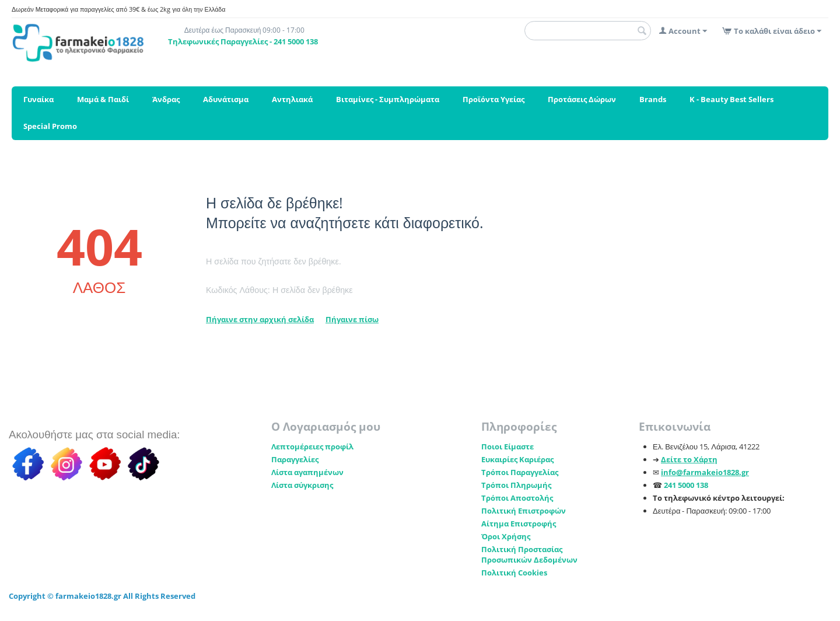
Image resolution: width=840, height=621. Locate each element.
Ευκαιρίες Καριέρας (517, 459)
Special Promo (50, 126)
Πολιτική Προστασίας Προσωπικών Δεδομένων (529, 554)
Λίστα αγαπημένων (307, 472)
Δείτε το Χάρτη (689, 459)
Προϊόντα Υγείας (494, 99)
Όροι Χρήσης (506, 536)
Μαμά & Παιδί (103, 99)
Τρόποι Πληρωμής (516, 485)
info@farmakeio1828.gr (705, 472)
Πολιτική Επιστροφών (524, 511)
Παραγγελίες (295, 459)
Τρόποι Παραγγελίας (520, 472)
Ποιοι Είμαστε (508, 446)
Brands (653, 99)
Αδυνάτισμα (226, 99)
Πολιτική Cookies (514, 573)
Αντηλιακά (292, 99)
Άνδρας (166, 99)
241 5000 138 (686, 485)
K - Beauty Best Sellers (731, 99)
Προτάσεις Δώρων (582, 99)
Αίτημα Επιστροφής (519, 524)
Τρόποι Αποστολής (517, 498)
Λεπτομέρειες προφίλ (312, 446)
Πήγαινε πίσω (352, 319)
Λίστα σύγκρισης (302, 485)
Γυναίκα (38, 99)
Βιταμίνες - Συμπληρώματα (388, 99)
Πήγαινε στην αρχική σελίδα (260, 319)
